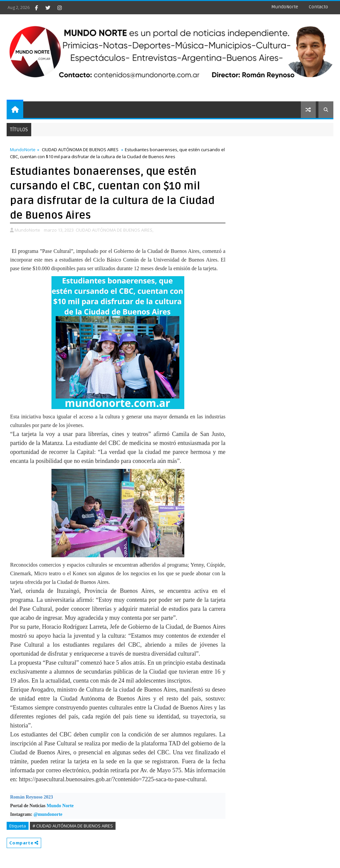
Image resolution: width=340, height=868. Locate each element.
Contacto (318, 7)
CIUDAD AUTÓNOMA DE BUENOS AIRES (80, 150)
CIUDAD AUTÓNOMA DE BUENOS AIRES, (115, 230)
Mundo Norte (60, 806)
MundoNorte (285, 7)
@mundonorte (48, 814)
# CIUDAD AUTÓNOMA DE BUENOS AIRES (73, 826)
